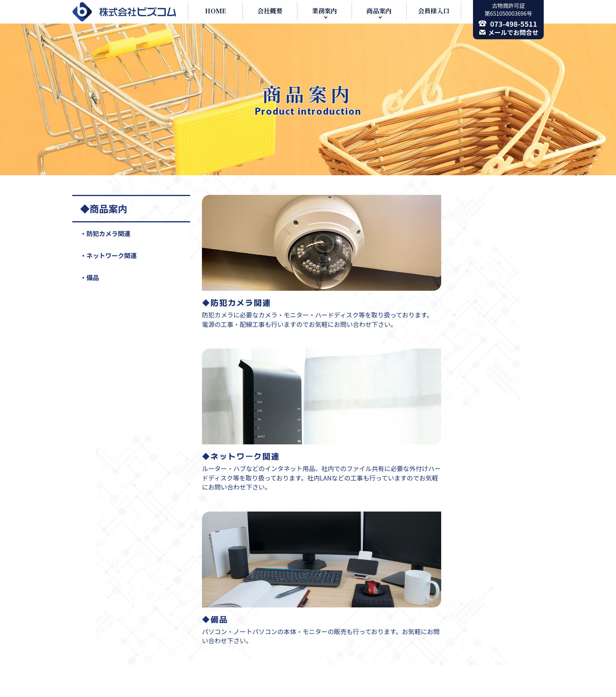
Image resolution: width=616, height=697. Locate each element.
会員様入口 (434, 11)
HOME (215, 11)
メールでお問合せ (513, 32)
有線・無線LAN (276, 582)
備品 (93, 277)
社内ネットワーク (279, 601)
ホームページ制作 (271, 657)
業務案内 (324, 11)
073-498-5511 (514, 24)
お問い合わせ (423, 582)
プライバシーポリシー (435, 601)
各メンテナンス (268, 563)
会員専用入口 (423, 619)
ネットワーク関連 (112, 255)
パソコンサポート (271, 638)
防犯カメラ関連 (108, 233)
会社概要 (270, 11)
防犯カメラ (269, 619)
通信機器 (258, 545)
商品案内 (379, 11)
